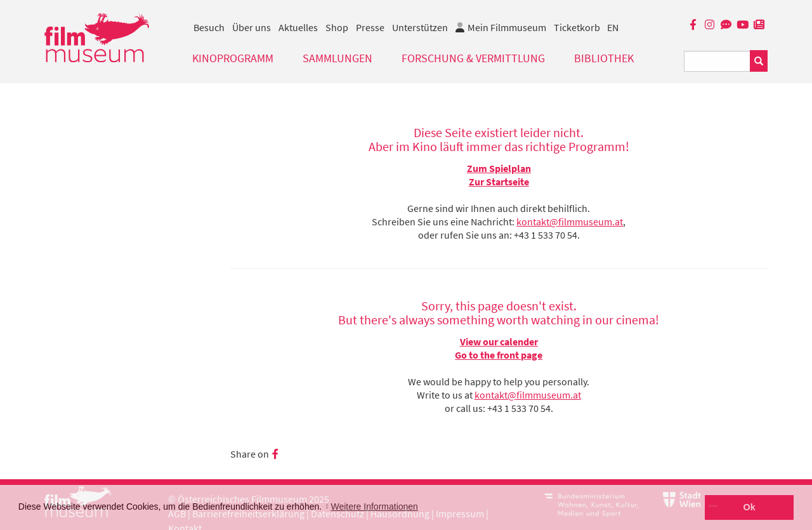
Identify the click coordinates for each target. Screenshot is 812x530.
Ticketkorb (577, 27)
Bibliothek (604, 58)
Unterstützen (420, 27)
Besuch (209, 27)
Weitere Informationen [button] (374, 507)
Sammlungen (337, 58)
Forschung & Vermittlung (473, 58)
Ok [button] (750, 507)
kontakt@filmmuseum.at (570, 222)
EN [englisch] (613, 27)
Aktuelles (298, 27)
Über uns (252, 27)
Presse (370, 27)
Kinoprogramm (233, 58)
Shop (337, 27)
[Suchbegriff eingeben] (717, 61)
